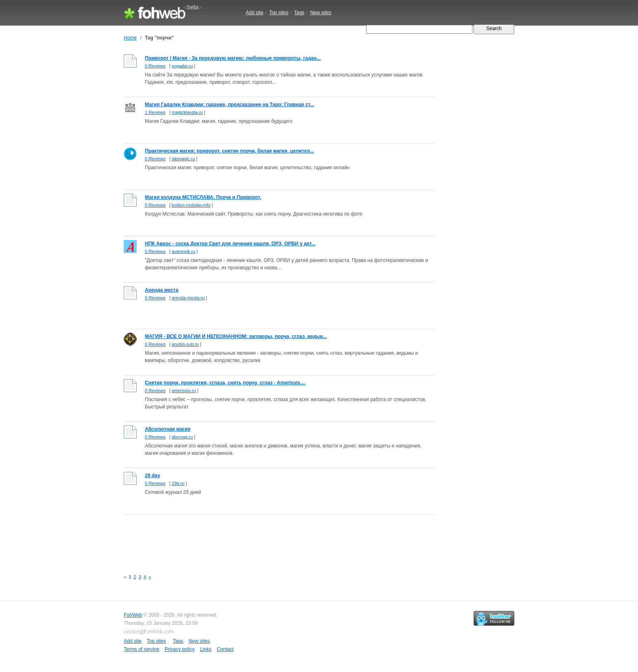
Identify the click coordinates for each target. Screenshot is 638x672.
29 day (152, 476)
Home (130, 38)
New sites (321, 13)
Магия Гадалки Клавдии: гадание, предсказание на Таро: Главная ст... (229, 105)
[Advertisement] (272, 538)
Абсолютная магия (168, 429)
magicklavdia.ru (187, 112)
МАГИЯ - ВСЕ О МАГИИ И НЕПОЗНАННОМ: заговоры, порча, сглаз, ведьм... (236, 336)
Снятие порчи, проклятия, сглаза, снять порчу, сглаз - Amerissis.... (225, 383)
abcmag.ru (182, 437)
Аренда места (162, 290)
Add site (255, 13)
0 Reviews (155, 66)
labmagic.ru (183, 159)
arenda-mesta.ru (188, 298)
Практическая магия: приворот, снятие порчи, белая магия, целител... (229, 151)
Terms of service (141, 649)
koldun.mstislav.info (191, 205)
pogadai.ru (182, 66)
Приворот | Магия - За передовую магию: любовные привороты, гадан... (233, 58)
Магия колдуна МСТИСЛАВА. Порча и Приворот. (203, 197)
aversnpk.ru (183, 251)
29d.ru (178, 483)
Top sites (279, 13)
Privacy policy (180, 649)
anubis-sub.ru (185, 344)
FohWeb (133, 615)
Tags (299, 13)
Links (205, 649)
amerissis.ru (184, 391)
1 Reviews (155, 112)
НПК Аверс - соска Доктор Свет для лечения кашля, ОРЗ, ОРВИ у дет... (230, 244)
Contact (225, 649)
